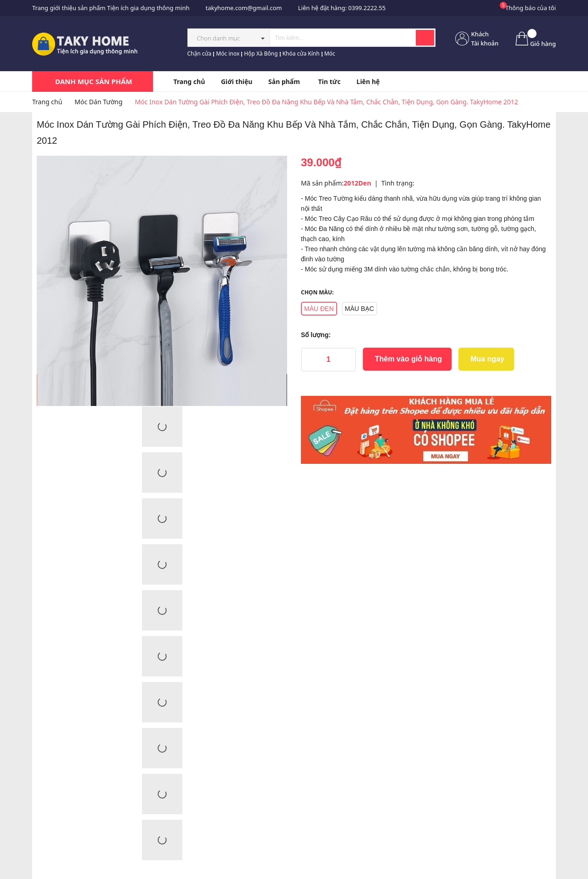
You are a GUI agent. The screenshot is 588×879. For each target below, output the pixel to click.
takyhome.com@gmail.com (243, 8)
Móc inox (228, 54)
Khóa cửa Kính (301, 54)
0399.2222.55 (367, 8)
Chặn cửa (200, 54)
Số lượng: (316, 335)
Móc (330, 54)
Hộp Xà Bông (261, 54)
